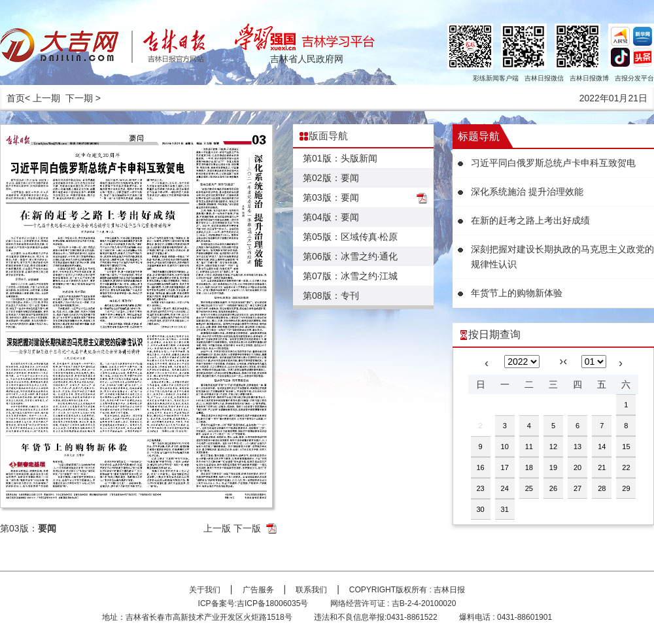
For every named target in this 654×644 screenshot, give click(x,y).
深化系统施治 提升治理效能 (527, 192)
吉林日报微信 (544, 78)
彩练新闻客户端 (496, 78)
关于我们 (205, 590)
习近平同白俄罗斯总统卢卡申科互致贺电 (553, 163)
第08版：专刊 (331, 296)
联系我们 (311, 590)
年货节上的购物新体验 (517, 293)
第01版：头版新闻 (340, 158)
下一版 (247, 528)
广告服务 (258, 590)
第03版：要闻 (331, 197)
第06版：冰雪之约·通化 (350, 256)
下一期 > (83, 98)
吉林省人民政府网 (307, 59)
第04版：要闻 (331, 217)
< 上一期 (43, 98)
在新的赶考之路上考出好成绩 (530, 220)
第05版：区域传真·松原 (350, 237)
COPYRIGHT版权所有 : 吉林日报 (407, 590)
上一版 (217, 528)
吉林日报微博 (589, 78)
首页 (16, 98)
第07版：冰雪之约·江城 (350, 276)
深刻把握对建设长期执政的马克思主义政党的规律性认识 (562, 257)
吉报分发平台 (634, 78)
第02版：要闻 (331, 178)
